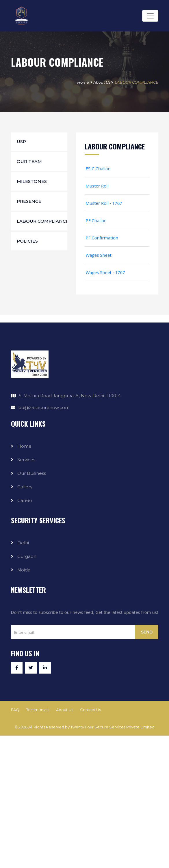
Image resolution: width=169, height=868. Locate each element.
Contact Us (90, 710)
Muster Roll (97, 186)
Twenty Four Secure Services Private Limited (113, 727)
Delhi (23, 543)
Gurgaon (27, 556)
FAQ (15, 710)
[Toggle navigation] (150, 16)
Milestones (32, 181)
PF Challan (96, 220)
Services (26, 460)
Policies (27, 241)
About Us (102, 82)
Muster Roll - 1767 (103, 203)
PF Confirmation (102, 238)
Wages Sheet (98, 255)
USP (21, 141)
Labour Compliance (42, 221)
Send (147, 632)
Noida (24, 570)
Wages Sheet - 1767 (105, 272)
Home (83, 82)
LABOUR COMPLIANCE (136, 82)
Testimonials (38, 710)
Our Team (29, 161)
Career (25, 500)
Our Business (32, 473)
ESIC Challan (98, 168)
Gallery (25, 487)
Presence (29, 201)
